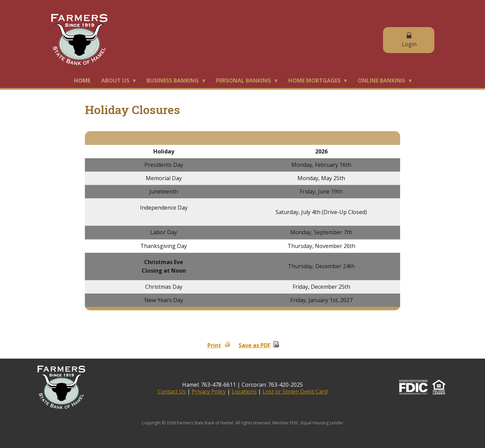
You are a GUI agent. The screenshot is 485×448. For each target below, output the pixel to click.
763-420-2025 (285, 385)
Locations (244, 391)
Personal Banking (244, 80)
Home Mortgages (314, 80)
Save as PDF (254, 345)
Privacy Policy (209, 391)
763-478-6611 (218, 385)
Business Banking (173, 80)
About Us (115, 80)
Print (214, 345)
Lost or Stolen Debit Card (295, 391)
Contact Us (172, 391)
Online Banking (381, 80)
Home (82, 80)
